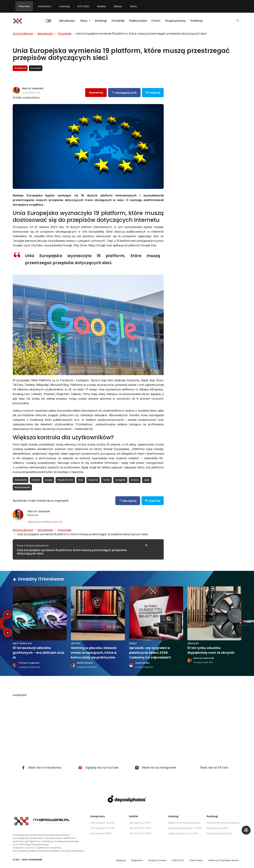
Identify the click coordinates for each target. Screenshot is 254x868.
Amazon (135, 480)
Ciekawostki (21, 480)
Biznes (118, 6)
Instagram (120, 480)
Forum (156, 21)
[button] (238, 21)
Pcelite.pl (197, 21)
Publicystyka (138, 21)
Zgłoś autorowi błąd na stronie (45, 522)
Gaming (64, 6)
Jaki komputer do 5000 (103, 828)
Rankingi (101, 21)
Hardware (45, 6)
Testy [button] (84, 21)
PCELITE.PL (178, 860)
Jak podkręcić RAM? (101, 833)
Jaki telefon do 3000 (140, 833)
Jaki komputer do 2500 (103, 823)
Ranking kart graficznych (220, 833)
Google (49, 480)
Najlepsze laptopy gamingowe (184, 823)
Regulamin (137, 860)
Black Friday (196, 860)
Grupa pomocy (176, 21)
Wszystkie (24, 6)
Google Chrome (65, 480)
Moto (134, 6)
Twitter (107, 480)
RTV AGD (83, 6)
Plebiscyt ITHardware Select (223, 860)
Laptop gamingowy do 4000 (183, 833)
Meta (81, 480)
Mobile (102, 6)
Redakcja (121, 860)
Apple (147, 480)
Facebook (93, 480)
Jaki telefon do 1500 (140, 823)
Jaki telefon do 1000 (140, 828)
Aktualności (67, 21)
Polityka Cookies (157, 860)
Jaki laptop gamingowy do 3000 (185, 828)
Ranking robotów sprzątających (223, 823)
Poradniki (118, 21)
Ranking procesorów (218, 828)
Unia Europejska (22, 487)
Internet (36, 480)
